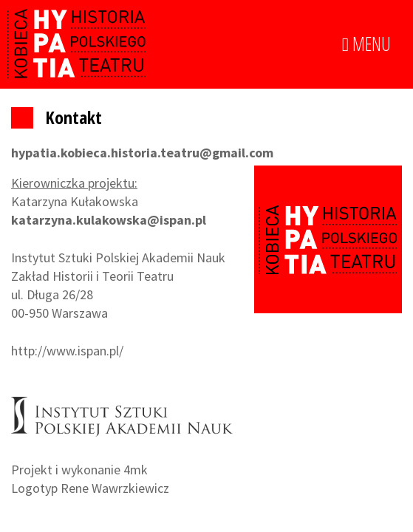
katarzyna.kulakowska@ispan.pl (109, 220)
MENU (366, 44)
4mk (136, 470)
